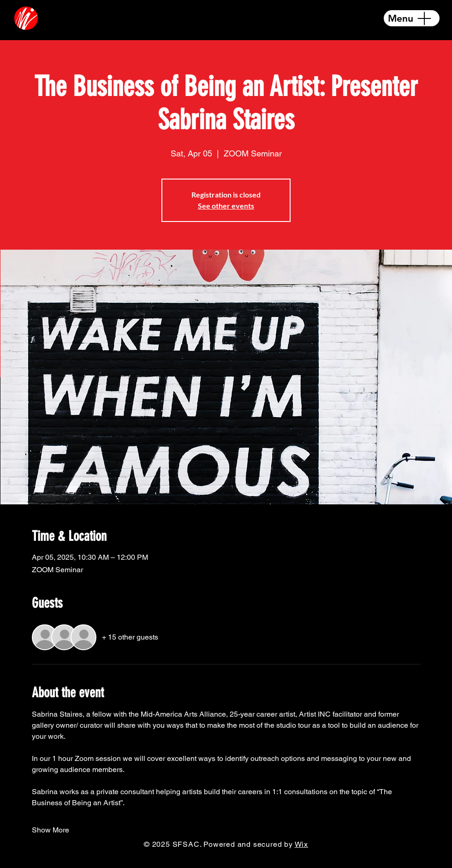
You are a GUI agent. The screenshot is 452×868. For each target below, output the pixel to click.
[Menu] (412, 18)
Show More (51, 830)
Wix (301, 844)
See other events (226, 206)
